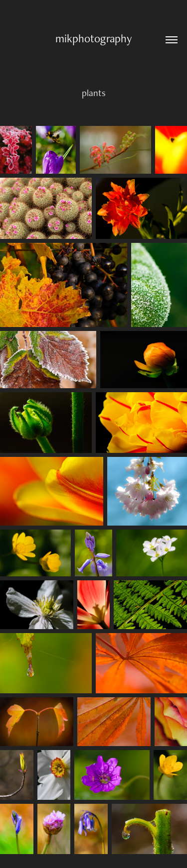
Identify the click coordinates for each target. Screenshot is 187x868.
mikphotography (94, 38)
